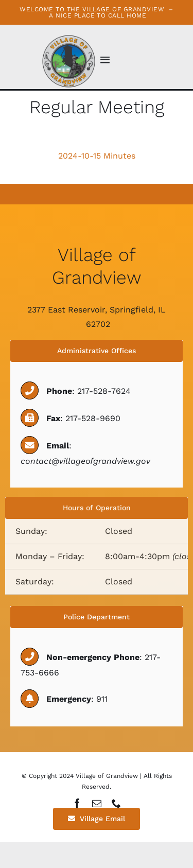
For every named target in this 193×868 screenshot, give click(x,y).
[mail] (97, 803)
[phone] (116, 803)
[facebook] (77, 803)
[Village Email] (97, 819)
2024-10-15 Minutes (97, 156)
